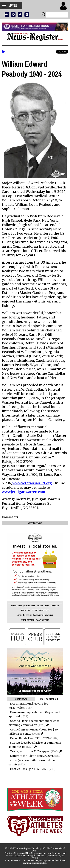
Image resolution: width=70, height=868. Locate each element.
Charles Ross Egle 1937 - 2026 (29, 769)
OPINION (39, 615)
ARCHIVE (49, 615)
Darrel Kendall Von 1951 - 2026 (30, 738)
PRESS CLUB (43, 606)
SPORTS (28, 615)
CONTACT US (42, 620)
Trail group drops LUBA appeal (30, 751)
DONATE (55, 606)
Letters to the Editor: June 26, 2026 (32, 756)
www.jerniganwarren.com (24, 492)
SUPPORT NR (28, 620)
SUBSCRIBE (17, 606)
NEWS (20, 615)
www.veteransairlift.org (32, 483)
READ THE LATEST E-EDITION (35, 611)
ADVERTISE (30, 606)
